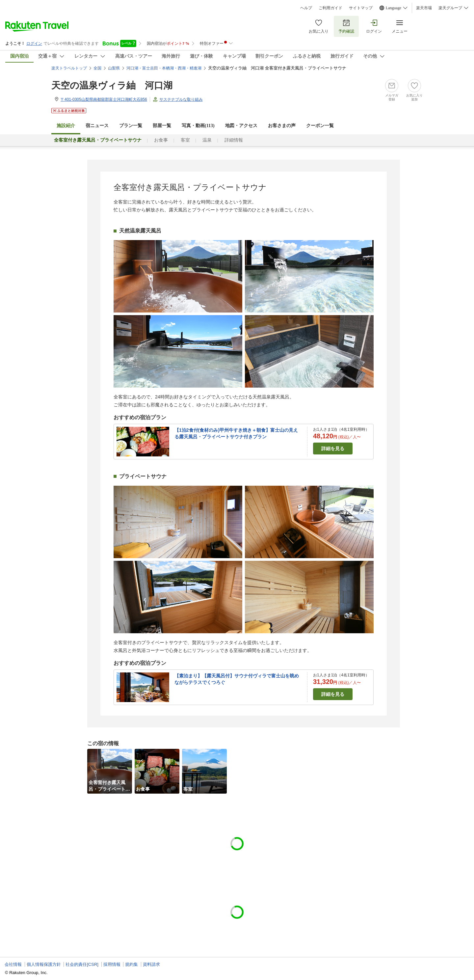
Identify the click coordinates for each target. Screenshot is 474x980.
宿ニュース (97, 126)
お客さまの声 (282, 126)
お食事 (161, 140)
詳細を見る (333, 449)
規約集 (132, 964)
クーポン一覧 (320, 126)
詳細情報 (234, 140)
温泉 (207, 140)
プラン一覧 (131, 126)
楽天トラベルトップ (69, 68)
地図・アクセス (241, 126)
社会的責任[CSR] (82, 964)
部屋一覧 (162, 126)
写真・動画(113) (198, 126)
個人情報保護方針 (44, 964)
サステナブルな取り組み (181, 99)
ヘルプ (306, 8)
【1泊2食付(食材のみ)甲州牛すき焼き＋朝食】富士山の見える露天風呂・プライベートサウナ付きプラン (236, 433)
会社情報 (13, 964)
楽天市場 (424, 8)
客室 (185, 140)
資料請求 (151, 964)
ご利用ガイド (330, 8)
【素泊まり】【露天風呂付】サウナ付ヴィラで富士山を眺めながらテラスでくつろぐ (237, 679)
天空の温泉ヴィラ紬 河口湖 (112, 85)
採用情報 (112, 964)
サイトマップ (361, 8)
